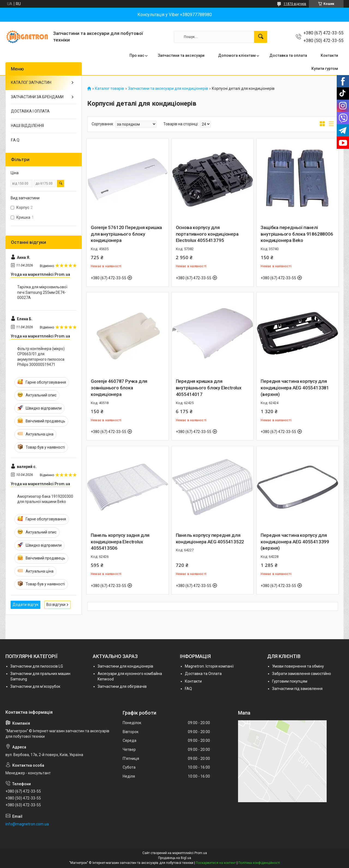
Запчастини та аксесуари (181, 55)
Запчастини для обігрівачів (122, 686)
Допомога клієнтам (237, 55)
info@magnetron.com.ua (27, 824)
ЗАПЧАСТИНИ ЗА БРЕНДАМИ (37, 97)
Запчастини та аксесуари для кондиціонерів (168, 89)
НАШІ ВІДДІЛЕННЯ (27, 126)
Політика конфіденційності (259, 863)
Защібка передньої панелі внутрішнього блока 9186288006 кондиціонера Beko (297, 234)
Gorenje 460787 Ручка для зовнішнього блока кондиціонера (119, 388)
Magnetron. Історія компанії (209, 666)
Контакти (329, 55)
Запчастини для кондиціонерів (125, 666)
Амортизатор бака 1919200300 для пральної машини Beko (45, 499)
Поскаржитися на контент (216, 863)
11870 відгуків (295, 4)
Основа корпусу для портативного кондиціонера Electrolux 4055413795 (207, 234)
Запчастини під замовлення (297, 689)
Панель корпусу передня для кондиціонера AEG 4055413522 (210, 538)
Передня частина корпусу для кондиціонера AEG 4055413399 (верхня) (295, 542)
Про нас (137, 55)
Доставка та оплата (288, 55)
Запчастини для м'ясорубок (35, 686)
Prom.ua (201, 853)
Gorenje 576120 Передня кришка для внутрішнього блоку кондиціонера (126, 234)
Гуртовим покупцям (290, 681)
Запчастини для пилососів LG (37, 666)
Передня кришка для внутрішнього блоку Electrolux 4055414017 (209, 388)
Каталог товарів (109, 89)
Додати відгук (25, 605)
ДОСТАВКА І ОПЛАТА (30, 111)
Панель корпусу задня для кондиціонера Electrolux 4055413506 (120, 542)
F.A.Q (15, 140)
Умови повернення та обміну (298, 666)
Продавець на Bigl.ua (175, 858)
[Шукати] (261, 37)
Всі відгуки (56, 605)
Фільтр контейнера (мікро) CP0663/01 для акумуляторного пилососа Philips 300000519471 (41, 357)
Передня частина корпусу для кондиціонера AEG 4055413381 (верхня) (295, 388)
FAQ (188, 689)
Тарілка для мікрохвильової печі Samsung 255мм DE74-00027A (42, 292)
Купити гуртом (325, 69)
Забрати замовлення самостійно (302, 674)
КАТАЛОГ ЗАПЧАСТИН (31, 82)
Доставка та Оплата (203, 674)
